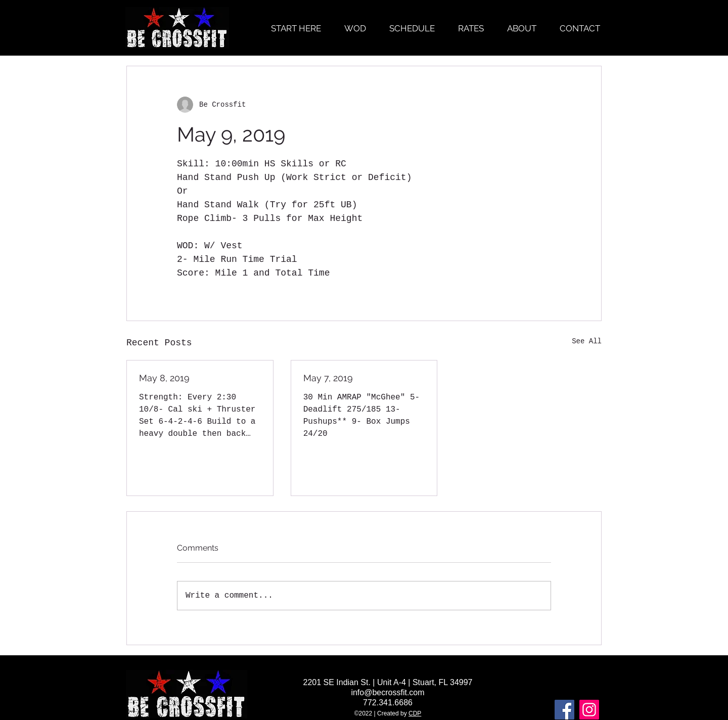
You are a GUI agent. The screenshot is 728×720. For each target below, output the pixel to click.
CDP (415, 713)
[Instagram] (589, 710)
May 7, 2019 (328, 378)
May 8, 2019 (164, 378)
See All (587, 341)
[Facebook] (564, 710)
